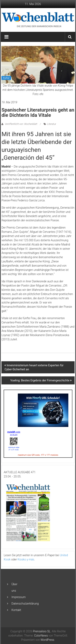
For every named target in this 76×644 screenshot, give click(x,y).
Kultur (6, 78)
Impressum (19, 597)
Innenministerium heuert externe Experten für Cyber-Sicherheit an (34, 367)
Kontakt (16, 610)
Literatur (52, 124)
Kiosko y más (26, 559)
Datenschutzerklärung (25, 604)
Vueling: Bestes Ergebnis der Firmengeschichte (40, 380)
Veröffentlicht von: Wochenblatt (21, 124)
